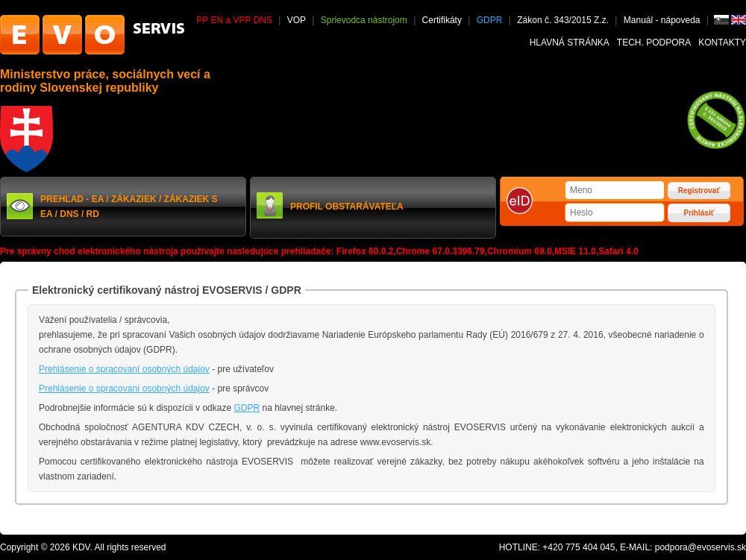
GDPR (490, 20)
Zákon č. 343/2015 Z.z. (563, 20)
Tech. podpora (654, 43)
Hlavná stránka (570, 43)
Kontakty (722, 43)
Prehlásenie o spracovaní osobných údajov (124, 369)
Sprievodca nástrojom (364, 20)
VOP (297, 20)
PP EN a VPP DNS (234, 20)
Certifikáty (442, 20)
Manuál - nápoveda (663, 20)
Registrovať (699, 191)
